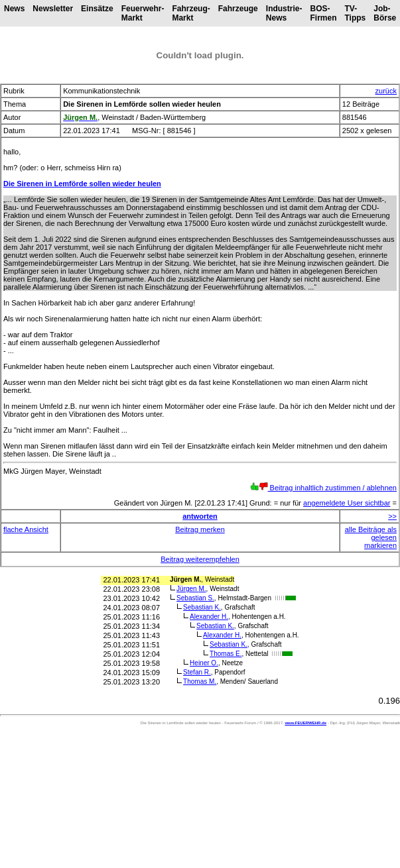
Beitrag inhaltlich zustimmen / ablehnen (323, 488)
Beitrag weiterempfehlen (200, 559)
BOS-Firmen (323, 13)
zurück (386, 91)
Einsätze (97, 9)
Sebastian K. (202, 607)
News (14, 9)
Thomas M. (200, 681)
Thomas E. (226, 654)
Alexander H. (209, 617)
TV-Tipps (355, 13)
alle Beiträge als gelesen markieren (371, 537)
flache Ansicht (26, 529)
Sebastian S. (195, 598)
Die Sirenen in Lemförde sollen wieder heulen (82, 184)
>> (392, 516)
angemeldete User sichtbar (347, 503)
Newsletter (53, 9)
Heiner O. (204, 663)
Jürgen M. (191, 589)
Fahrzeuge (238, 9)
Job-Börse (385, 13)
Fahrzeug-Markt (191, 13)
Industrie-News (284, 13)
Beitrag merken (200, 529)
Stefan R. (197, 672)
